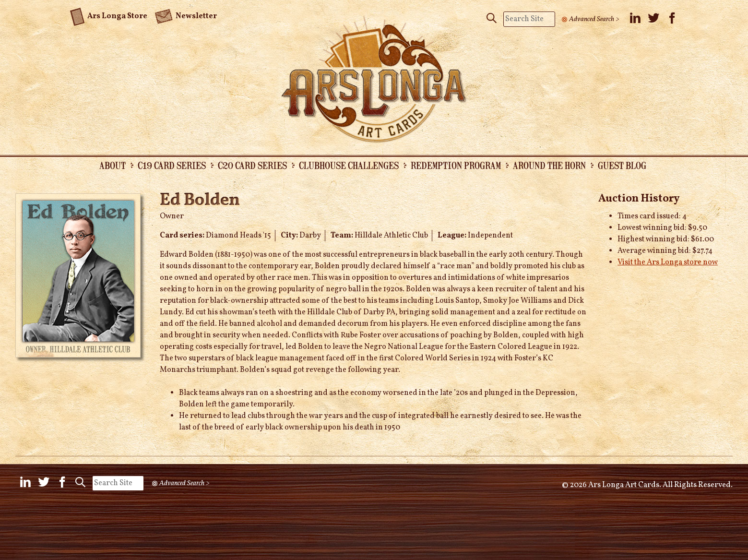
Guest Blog (622, 165)
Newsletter (186, 15)
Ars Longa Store (109, 15)
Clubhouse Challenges (349, 165)
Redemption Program (456, 165)
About (113, 165)
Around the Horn (549, 165)
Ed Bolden (200, 201)
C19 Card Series (172, 165)
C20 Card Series (252, 165)
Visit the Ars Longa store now (668, 262)
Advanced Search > (594, 19)
